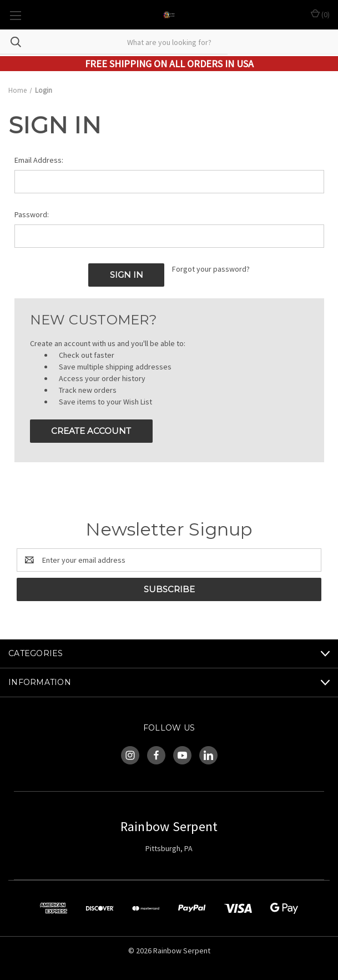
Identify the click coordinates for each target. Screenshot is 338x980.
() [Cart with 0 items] (320, 14)
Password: (32, 214)
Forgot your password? (211, 269)
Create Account (91, 431)
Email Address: (39, 160)
